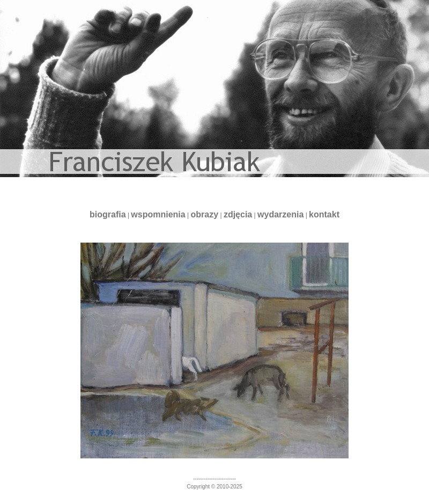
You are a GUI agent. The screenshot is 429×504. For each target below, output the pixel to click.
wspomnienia (158, 214)
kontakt (324, 214)
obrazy (205, 214)
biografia (108, 214)
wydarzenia (280, 214)
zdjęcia (238, 214)
